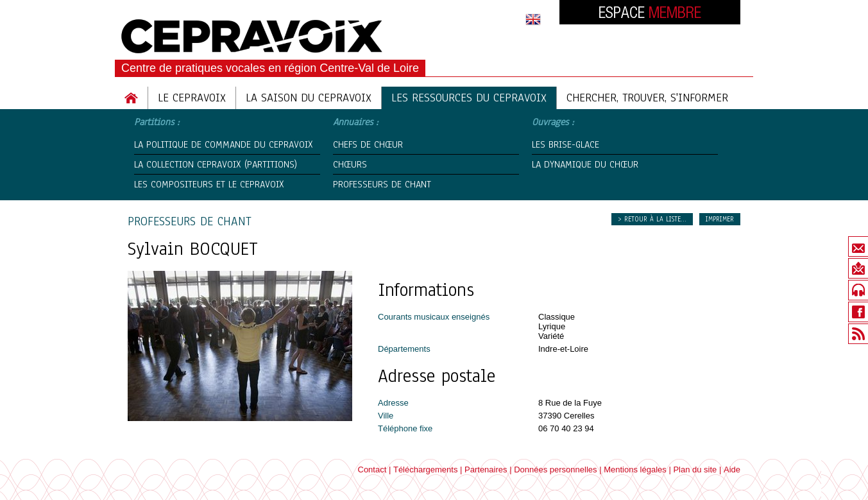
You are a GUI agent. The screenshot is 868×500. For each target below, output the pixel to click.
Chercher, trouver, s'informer (647, 98)
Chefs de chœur (368, 144)
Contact (372, 470)
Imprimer (720, 219)
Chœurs (350, 164)
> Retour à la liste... (652, 219)
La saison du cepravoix (309, 98)
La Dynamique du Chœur (585, 164)
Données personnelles (555, 470)
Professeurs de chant (382, 184)
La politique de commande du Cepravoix (224, 144)
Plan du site (695, 470)
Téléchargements (425, 470)
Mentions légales (635, 470)
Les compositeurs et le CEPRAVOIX (209, 184)
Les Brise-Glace (566, 144)
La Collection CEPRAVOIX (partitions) (216, 164)
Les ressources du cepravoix (469, 98)
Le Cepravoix (192, 98)
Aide (732, 470)
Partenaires (486, 470)
